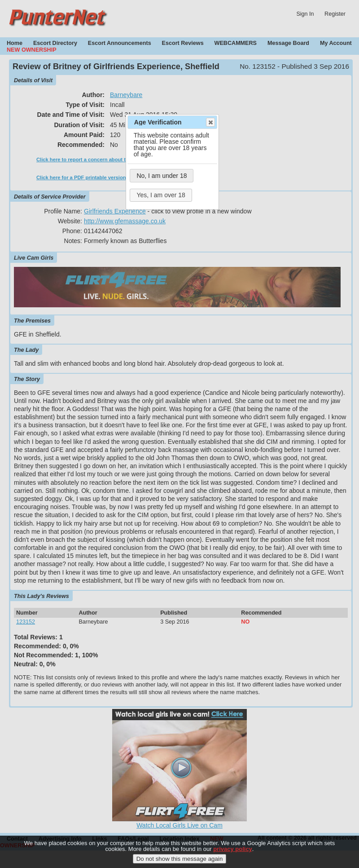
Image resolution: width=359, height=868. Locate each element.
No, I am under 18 (162, 176)
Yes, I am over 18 (161, 195)
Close (210, 122)
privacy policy (233, 849)
